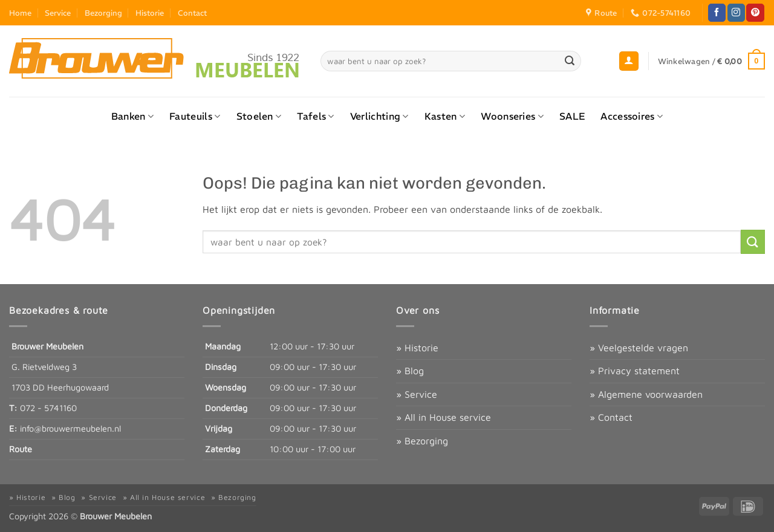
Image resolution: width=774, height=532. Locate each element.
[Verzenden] (570, 61)
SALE (572, 116)
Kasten (445, 116)
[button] (629, 61)
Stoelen (259, 116)
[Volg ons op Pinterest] (755, 13)
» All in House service (444, 417)
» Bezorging (422, 441)
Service (58, 13)
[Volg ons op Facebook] (717, 13)
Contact (192, 13)
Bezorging (103, 13)
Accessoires (632, 116)
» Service (417, 394)
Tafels (315, 116)
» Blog (410, 371)
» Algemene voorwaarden (646, 394)
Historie (150, 13)
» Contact (611, 417)
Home (20, 13)
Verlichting (379, 116)
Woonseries (512, 116)
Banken (132, 116)
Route (21, 449)
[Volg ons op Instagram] (736, 13)
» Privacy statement (635, 371)
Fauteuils (195, 116)
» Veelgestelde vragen (639, 348)
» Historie (417, 348)
